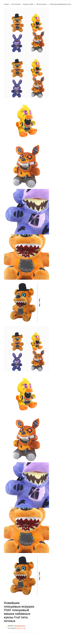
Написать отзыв (21, 628)
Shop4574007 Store (20, 626)
